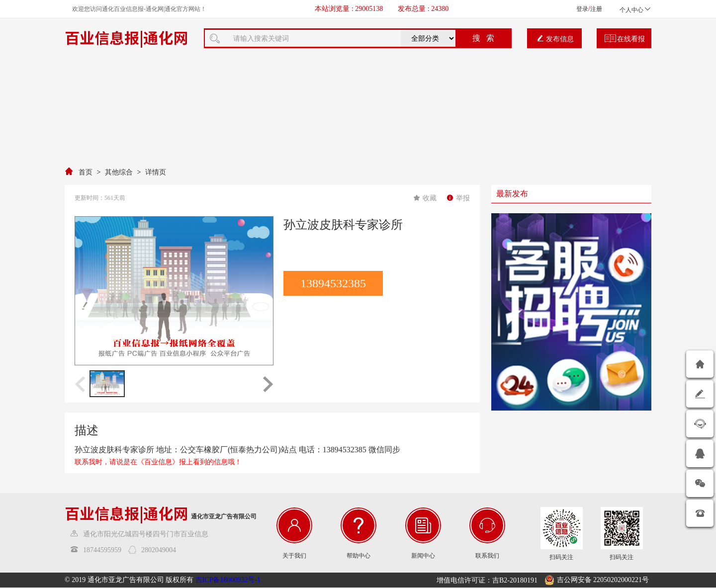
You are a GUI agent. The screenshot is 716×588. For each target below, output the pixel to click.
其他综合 (119, 172)
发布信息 (555, 39)
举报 (458, 198)
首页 (86, 172)
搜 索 (483, 38)
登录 (582, 9)
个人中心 (635, 10)
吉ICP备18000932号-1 (228, 580)
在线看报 (625, 39)
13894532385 (333, 283)
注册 (596, 9)
